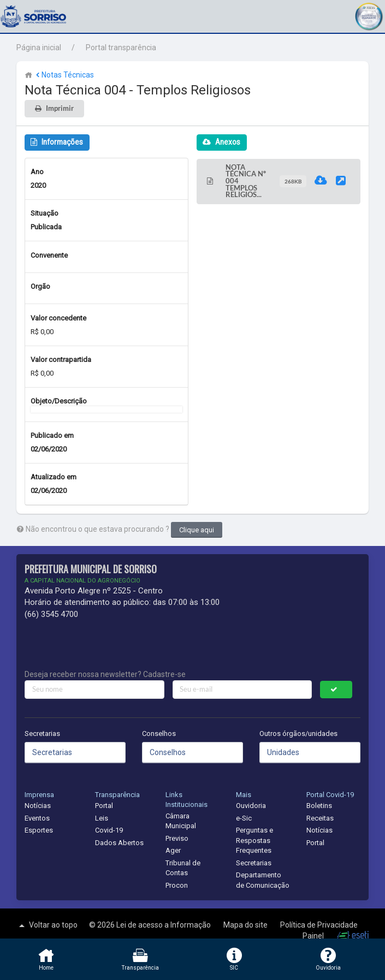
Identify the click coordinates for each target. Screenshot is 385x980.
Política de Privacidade (319, 925)
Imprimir (60, 108)
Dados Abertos (119, 843)
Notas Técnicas (64, 75)
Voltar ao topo (47, 925)
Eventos (37, 818)
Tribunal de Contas (183, 868)
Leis (102, 818)
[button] (369, 15)
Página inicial (39, 47)
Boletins (319, 806)
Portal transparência (121, 47)
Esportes (39, 830)
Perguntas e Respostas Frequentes (254, 840)
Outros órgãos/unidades (298, 733)
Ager (173, 850)
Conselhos (159, 733)
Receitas (320, 818)
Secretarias (42, 733)
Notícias (38, 806)
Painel (314, 936)
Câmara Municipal (181, 821)
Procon (177, 885)
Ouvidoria (251, 806)
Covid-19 (109, 830)
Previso (177, 838)
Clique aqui (197, 530)
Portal (104, 806)
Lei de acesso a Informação (164, 925)
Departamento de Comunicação (263, 880)
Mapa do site (246, 925)
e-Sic (244, 818)
